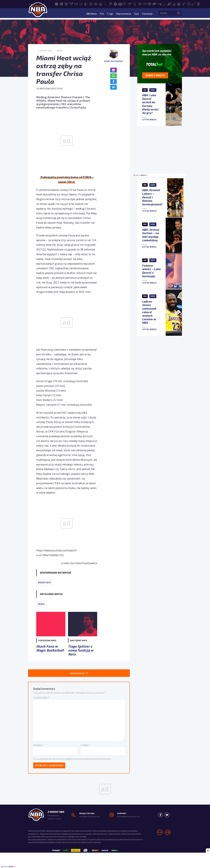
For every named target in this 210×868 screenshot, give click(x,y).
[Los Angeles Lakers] (120, 4)
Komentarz (41, 698)
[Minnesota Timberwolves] (140, 4)
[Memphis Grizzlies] (125, 4)
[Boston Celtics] (61, 4)
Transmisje (147, 14)
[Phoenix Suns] (169, 4)
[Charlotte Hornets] (71, 4)
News (60, 50)
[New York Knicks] (150, 4)
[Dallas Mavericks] (86, 4)
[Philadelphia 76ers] (164, 4)
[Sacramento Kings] (179, 4)
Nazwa (38, 745)
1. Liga (108, 14)
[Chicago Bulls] (76, 4)
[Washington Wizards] (198, 4)
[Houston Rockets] (105, 4)
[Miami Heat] (130, 4)
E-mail (85, 745)
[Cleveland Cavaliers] (81, 4)
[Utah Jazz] (194, 4)
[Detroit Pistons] (96, 4)
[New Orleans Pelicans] (145, 4)
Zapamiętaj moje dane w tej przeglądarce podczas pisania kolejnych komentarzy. (74, 759)
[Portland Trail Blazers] (174, 4)
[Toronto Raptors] (189, 4)
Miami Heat (45, 582)
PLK (100, 14)
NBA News (89, 14)
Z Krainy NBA (45, 50)
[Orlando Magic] (159, 4)
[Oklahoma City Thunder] (154, 4)
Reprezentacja (122, 14)
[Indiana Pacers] (110, 4)
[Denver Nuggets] (91, 4)
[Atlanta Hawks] (57, 4)
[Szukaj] (179, 14)
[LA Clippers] (115, 4)
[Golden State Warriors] (101, 4)
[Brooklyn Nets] (66, 4)
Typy (135, 14)
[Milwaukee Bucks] (135, 4)
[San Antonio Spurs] (184, 4)
